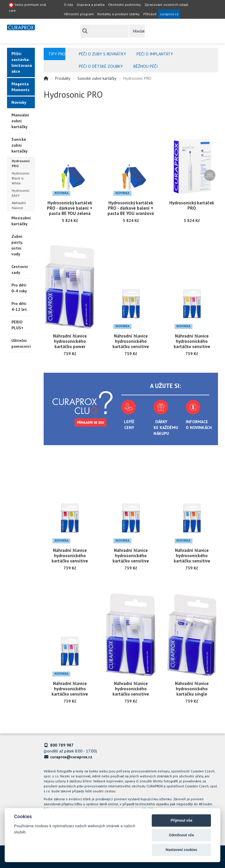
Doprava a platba (91, 5)
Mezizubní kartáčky (21, 221)
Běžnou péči (145, 66)
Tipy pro (57, 54)
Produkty (63, 78)
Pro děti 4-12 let (19, 306)
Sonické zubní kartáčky (19, 145)
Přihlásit (150, 14)
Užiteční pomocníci (21, 343)
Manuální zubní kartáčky (20, 121)
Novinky (19, 102)
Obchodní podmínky (125, 5)
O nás (69, 5)
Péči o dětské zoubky (101, 66)
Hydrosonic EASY (21, 193)
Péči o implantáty (155, 54)
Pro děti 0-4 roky (19, 288)
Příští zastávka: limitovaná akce (22, 62)
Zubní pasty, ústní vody (17, 245)
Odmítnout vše (181, 835)
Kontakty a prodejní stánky (119, 14)
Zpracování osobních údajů (166, 5)
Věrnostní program (79, 14)
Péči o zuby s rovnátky (102, 54)
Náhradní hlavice (19, 205)
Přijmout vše (181, 820)
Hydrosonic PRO (21, 163)
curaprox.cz (169, 14)
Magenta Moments (21, 87)
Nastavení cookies (181, 850)
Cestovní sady (20, 269)
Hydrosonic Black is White (21, 178)
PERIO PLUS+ (17, 325)
